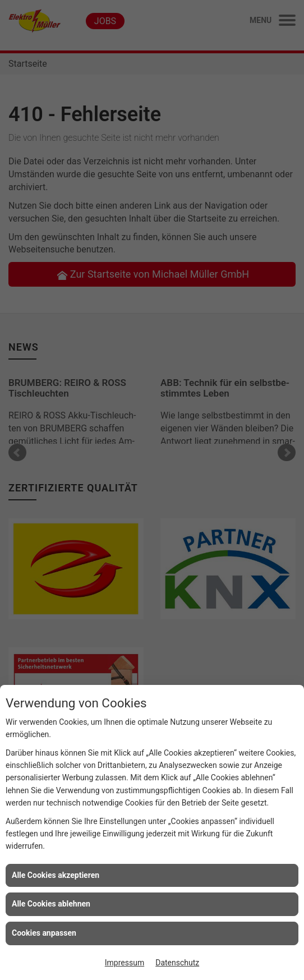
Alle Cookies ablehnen (51, 904)
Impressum (125, 963)
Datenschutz (177, 963)
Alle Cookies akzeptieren (56, 875)
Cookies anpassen (44, 933)
